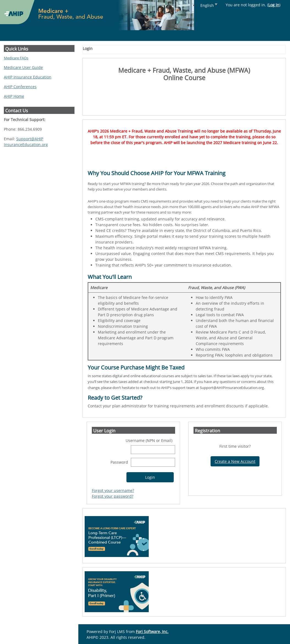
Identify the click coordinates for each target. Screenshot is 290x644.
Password (119, 462)
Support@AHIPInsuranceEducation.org (26, 142)
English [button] (207, 5)
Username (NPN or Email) (149, 440)
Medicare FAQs (16, 58)
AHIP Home (14, 96)
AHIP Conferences (20, 87)
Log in (274, 5)
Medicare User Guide (23, 67)
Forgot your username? (113, 490)
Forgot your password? (113, 496)
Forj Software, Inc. (152, 632)
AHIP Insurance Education (28, 77)
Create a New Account (235, 461)
